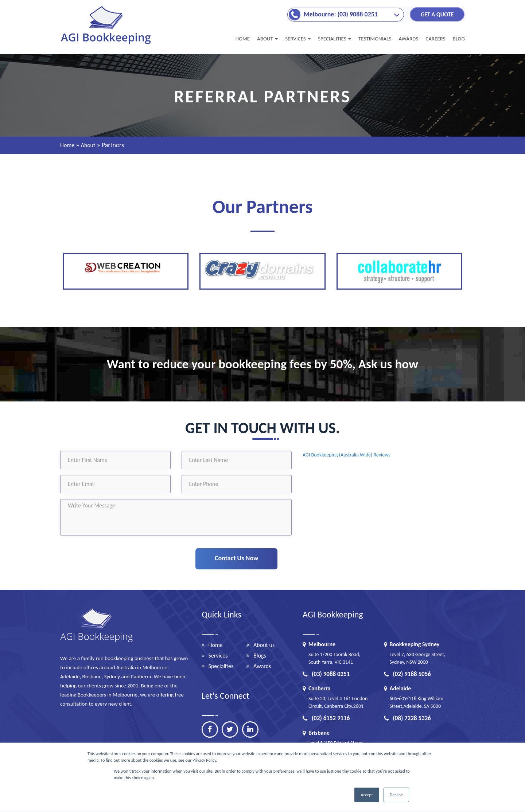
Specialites (221, 666)
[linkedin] (250, 729)
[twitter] (230, 729)
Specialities (335, 39)
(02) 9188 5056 (407, 674)
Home (243, 39)
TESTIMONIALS (375, 39)
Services (218, 656)
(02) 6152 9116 (326, 718)
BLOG (459, 39)
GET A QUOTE (437, 14)
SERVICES (298, 39)
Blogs (260, 656)
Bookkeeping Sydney (415, 644)
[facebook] (210, 729)
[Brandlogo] (107, 44)
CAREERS (435, 39)
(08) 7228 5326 (407, 718)
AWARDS (408, 39)
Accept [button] (367, 795)
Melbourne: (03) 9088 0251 (341, 14)
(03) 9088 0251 (326, 674)
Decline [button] (396, 795)
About (267, 39)
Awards (262, 666)
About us (264, 645)
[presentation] (123, 557)
